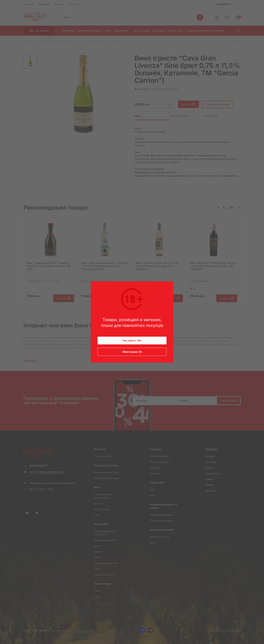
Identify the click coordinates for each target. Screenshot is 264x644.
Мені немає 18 (132, 352)
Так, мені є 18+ (132, 341)
